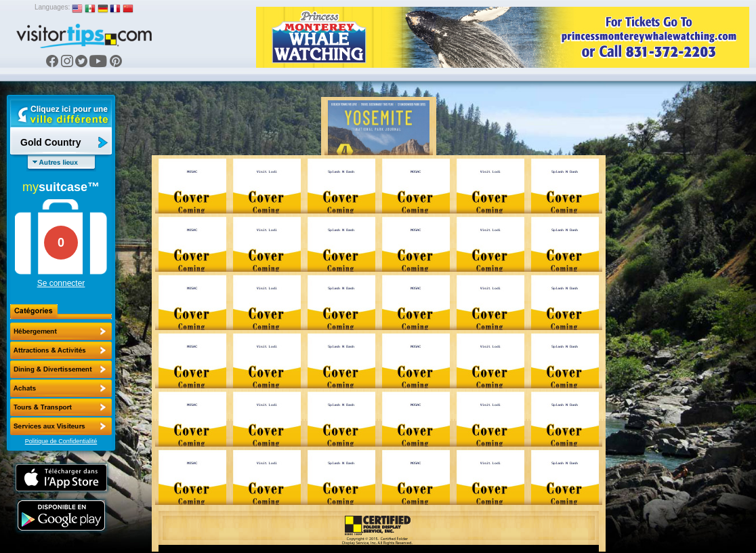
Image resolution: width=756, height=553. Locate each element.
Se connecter (61, 283)
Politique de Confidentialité (61, 441)
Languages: (52, 7)
